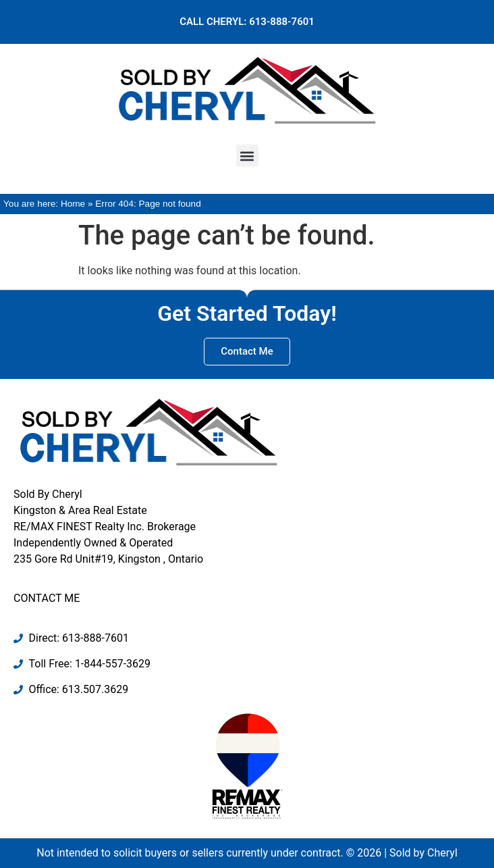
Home (73, 204)
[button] (247, 156)
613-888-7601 (282, 22)
